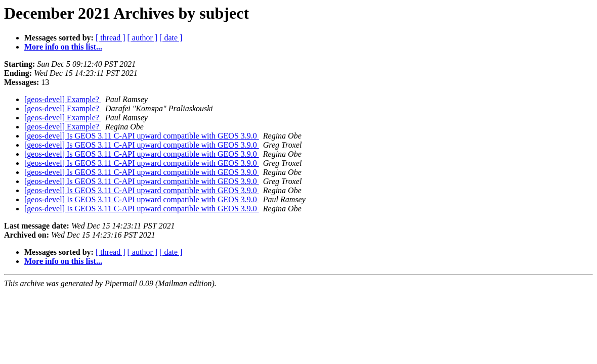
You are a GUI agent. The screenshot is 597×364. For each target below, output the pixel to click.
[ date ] (171, 38)
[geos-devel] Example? (63, 99)
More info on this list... (63, 47)
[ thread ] (111, 38)
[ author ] (143, 38)
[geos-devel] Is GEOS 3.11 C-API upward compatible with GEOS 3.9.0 (142, 136)
